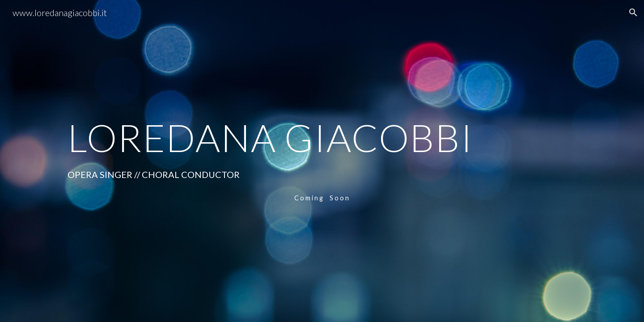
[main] (322, 138)
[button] (633, 13)
